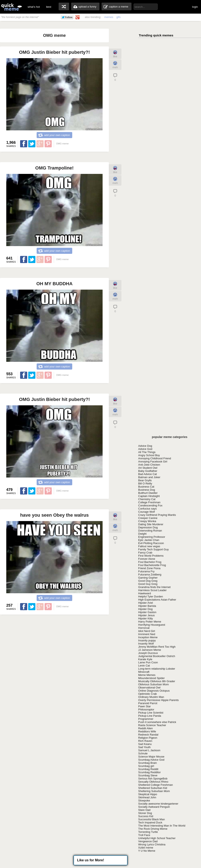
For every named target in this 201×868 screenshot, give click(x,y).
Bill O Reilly (145, 483)
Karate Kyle (145, 659)
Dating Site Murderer (151, 524)
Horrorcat (144, 628)
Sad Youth (144, 747)
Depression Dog (148, 527)
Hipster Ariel (146, 603)
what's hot (34, 7)
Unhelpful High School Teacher (157, 838)
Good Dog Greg (148, 581)
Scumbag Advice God (151, 760)
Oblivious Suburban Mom (153, 684)
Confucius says (147, 509)
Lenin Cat (144, 666)
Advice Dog (145, 446)
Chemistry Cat (147, 499)
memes (109, 17)
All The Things (147, 452)
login (195, 7)
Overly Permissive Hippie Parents (158, 700)
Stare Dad (144, 810)
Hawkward (145, 593)
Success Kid (146, 816)
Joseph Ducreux (148, 653)
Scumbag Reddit (148, 769)
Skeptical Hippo (148, 794)
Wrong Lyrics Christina (152, 844)
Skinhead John (147, 797)
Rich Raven (145, 741)
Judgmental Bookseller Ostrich (157, 656)
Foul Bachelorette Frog (152, 565)
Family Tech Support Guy (153, 549)
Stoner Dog (145, 813)
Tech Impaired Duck (150, 822)
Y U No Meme (147, 851)
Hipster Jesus (146, 615)
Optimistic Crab (148, 694)
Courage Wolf (146, 512)
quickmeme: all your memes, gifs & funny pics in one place (12, 7)
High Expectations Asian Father (157, 600)
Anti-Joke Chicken (149, 465)
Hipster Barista (147, 606)
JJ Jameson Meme (150, 650)
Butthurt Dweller (148, 493)
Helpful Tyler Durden (151, 596)
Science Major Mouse (151, 757)
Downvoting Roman (150, 531)
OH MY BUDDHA (54, 284)
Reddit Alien (145, 728)
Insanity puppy (147, 640)
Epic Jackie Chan (149, 540)
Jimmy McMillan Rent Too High (157, 647)
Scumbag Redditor (149, 772)
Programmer (146, 719)
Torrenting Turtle (148, 832)
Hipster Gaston (147, 612)
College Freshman (149, 502)
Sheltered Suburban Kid (153, 788)
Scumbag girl (146, 766)
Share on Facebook (24, 144)
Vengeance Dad (148, 841)
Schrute (143, 753)
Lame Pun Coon (148, 662)
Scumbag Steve (148, 775)
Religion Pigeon (148, 738)
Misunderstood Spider (151, 678)
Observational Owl (149, 688)
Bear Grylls (145, 480)
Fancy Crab (145, 553)
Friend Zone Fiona (149, 568)
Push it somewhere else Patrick (157, 722)
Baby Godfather (148, 471)
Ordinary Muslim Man (151, 697)
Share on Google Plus (40, 144)
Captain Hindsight (149, 496)
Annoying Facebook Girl (153, 462)
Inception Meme (148, 637)
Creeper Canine (148, 518)
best (49, 7)
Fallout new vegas (149, 546)
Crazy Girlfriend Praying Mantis (157, 515)
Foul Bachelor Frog (150, 562)
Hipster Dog (145, 609)
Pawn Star (144, 706)
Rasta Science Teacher (152, 725)
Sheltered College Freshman (155, 785)
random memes (64, 6)
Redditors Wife (147, 731)
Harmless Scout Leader (152, 590)
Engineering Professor (152, 537)
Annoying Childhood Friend (155, 458)
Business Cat (146, 487)
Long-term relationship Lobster (157, 669)
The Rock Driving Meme (153, 829)
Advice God (145, 449)
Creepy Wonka (147, 521)
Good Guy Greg (148, 584)
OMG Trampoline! (54, 168)
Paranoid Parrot (148, 703)
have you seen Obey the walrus (54, 515)
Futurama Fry (146, 571)
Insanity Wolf (146, 644)
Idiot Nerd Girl (147, 631)
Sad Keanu (145, 744)
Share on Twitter (32, 144)
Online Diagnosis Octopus (154, 691)
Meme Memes (147, 675)
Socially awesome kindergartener (158, 804)
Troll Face (144, 835)
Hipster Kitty (146, 618)
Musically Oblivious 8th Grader (157, 681)
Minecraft (144, 672)
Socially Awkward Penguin (154, 807)
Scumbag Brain (148, 763)
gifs (119, 17)
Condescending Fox (150, 505)
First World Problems (151, 556)
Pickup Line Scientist (151, 713)
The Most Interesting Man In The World (162, 826)
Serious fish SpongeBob (153, 779)
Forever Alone (147, 559)
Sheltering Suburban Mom (154, 791)
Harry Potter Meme (150, 622)
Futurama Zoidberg (150, 575)
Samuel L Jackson (149, 750)
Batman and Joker (149, 477)
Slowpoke (144, 801)
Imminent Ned (147, 634)
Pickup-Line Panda (150, 716)
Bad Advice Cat (148, 474)
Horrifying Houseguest (152, 625)
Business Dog (147, 490)
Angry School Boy (149, 455)
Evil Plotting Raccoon (151, 543)
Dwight (142, 534)
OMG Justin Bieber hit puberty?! (55, 52)
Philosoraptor (146, 709)
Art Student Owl (148, 468)
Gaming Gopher (148, 578)
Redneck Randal (148, 735)
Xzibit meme (146, 848)
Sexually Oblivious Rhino (153, 782)
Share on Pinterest (48, 144)
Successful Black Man (151, 819)
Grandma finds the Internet (154, 587)
